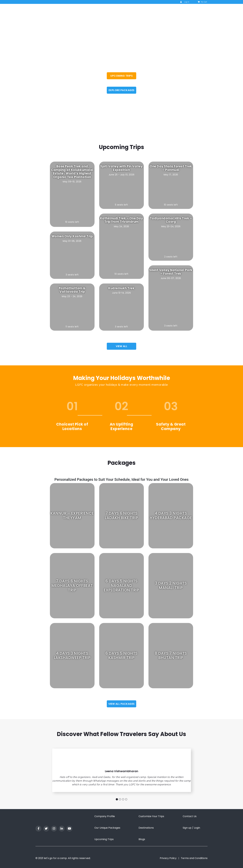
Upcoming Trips (140, 10)
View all (122, 346)
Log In (185, 2)
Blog (175, 10)
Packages (160, 10)
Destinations (146, 828)
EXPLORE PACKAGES (122, 90)
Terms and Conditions (194, 858)
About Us (117, 10)
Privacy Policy (168, 858)
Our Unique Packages (107, 828)
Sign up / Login (191, 828)
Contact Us (190, 816)
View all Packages (122, 704)
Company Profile (105, 816)
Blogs (142, 839)
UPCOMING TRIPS (122, 76)
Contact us (190, 10)
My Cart (203, 2)
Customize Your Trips (151, 816)
